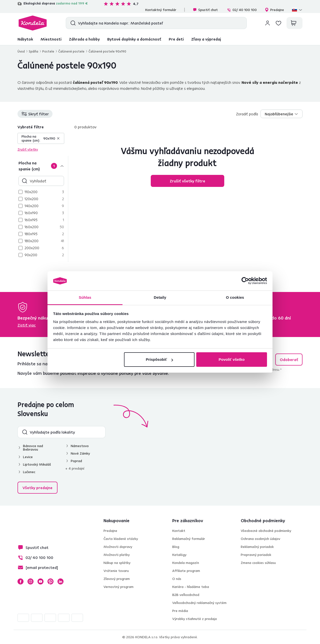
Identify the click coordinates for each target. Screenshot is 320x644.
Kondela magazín (186, 563)
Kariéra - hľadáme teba (191, 587)
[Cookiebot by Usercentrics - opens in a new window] (245, 281)
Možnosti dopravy (118, 547)
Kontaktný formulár (161, 10)
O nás (177, 579)
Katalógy (179, 555)
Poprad (76, 461)
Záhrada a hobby (84, 39)
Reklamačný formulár (189, 539)
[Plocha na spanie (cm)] (43, 166)
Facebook (20, 581)
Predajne (274, 10)
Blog (176, 547)
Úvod (21, 51)
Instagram (30, 581)
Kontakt (179, 531)
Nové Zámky (80, 453)
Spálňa (33, 51)
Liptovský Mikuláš (37, 464)
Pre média (180, 611)
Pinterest (50, 581)
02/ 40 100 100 (242, 10)
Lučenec (29, 472)
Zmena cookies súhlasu (258, 563)
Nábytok (25, 39)
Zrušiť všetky (28, 149)
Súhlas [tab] (85, 297)
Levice (28, 457)
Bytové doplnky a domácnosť (134, 39)
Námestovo (80, 446)
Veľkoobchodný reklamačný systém (199, 603)
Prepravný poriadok (256, 555)
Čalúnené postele (71, 51)
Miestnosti (51, 39)
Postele (48, 51)
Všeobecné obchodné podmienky (266, 531)
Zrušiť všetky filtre (187, 181)
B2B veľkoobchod (186, 595)
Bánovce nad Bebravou (33, 448)
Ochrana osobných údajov (260, 539)
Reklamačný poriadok (257, 547)
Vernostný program (118, 587)
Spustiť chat (205, 10)
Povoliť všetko (231, 359)
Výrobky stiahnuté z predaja (194, 619)
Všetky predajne (37, 488)
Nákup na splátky (117, 563)
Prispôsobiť (159, 359)
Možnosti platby (117, 555)
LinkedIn (60, 581)
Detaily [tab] (160, 297)
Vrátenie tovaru (116, 571)
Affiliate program (186, 571)
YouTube (40, 581)
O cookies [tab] (235, 297)
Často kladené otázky (121, 539)
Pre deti (176, 39)
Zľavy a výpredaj (206, 39)
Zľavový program (117, 579)
